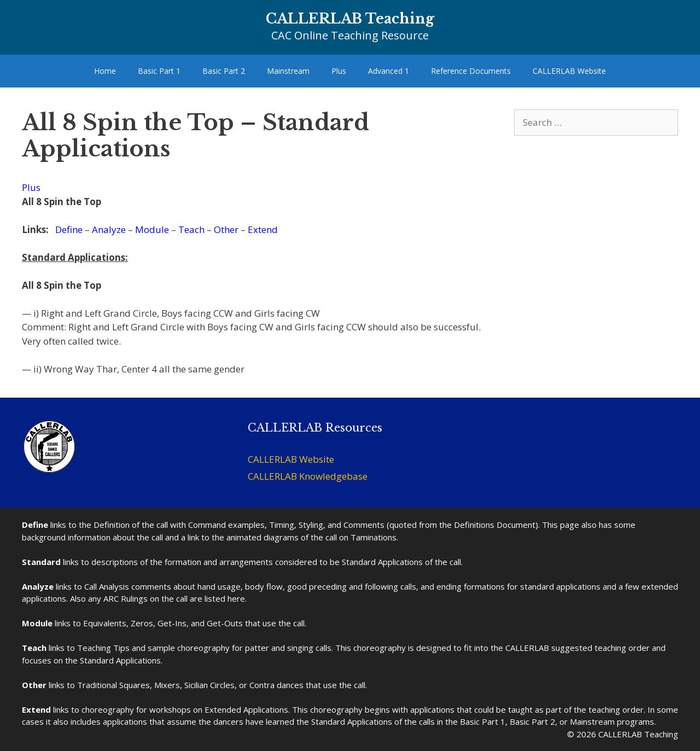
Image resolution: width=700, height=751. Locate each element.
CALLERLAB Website (569, 71)
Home (105, 71)
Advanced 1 (389, 71)
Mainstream (288, 71)
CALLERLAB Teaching (350, 19)
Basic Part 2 (224, 71)
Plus (339, 71)
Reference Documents (471, 71)
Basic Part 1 (159, 71)
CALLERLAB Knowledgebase (308, 476)
